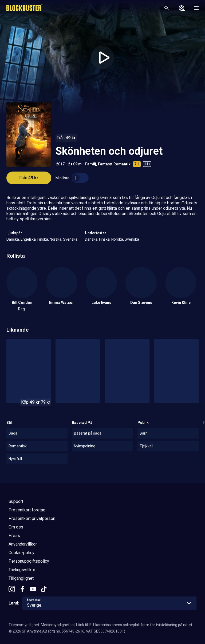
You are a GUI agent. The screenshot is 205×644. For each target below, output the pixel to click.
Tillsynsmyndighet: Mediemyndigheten (41, 625)
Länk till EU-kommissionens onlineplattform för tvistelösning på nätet (134, 625)
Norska (56, 239)
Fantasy (105, 164)
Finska (43, 239)
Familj (91, 164)
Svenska (70, 239)
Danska (13, 239)
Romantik (122, 164)
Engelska (28, 239)
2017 (60, 164)
